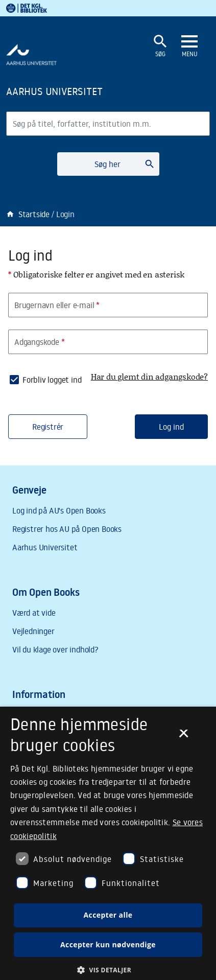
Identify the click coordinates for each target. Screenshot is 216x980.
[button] (108, 970)
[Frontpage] (73, 91)
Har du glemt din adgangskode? (149, 376)
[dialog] (108, 843)
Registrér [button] (48, 427)
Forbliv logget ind (52, 380)
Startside (28, 214)
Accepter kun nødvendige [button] (108, 944)
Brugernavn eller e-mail (57, 305)
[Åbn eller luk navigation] (189, 46)
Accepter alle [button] (108, 915)
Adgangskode (40, 342)
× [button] (184, 737)
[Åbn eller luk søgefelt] (160, 46)
